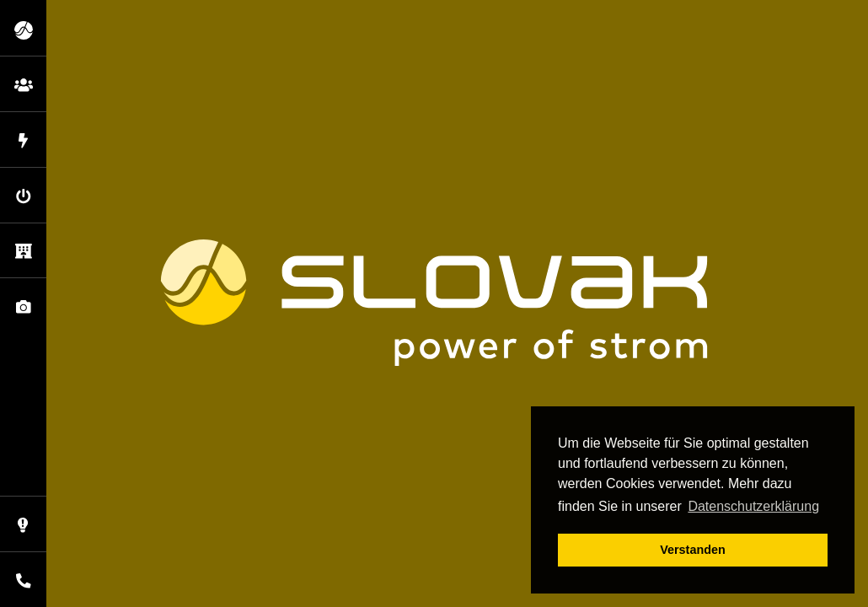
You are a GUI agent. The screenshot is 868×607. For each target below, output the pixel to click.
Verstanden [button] (693, 550)
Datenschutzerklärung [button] (753, 506)
